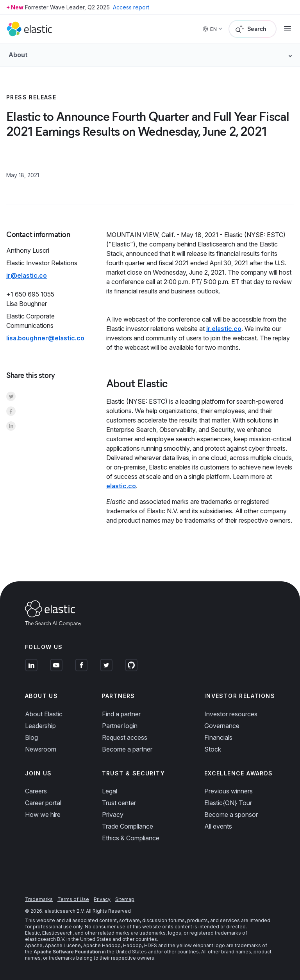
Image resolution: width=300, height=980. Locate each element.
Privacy (113, 815)
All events (218, 826)
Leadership (40, 726)
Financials (218, 737)
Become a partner (127, 749)
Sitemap (125, 899)
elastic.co (121, 486)
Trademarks (39, 899)
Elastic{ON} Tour (228, 803)
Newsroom (41, 749)
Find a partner (121, 714)
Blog (31, 737)
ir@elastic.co (27, 275)
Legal (110, 791)
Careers (36, 791)
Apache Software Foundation (67, 952)
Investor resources (231, 714)
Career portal (43, 803)
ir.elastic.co (224, 329)
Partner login (120, 726)
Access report (131, 7)
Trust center (119, 803)
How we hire (43, 815)
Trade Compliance (128, 826)
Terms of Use (73, 899)
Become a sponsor (231, 815)
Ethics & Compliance (131, 838)
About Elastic (44, 714)
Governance (222, 726)
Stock (213, 749)
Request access (125, 737)
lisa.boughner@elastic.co (45, 338)
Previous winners (229, 791)
